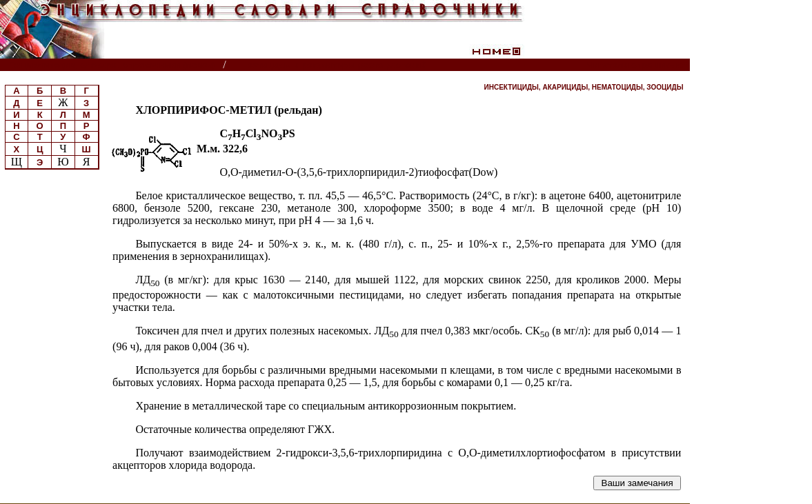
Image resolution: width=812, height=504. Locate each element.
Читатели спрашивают (637, 65)
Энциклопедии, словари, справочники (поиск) (112, 65)
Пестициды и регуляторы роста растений (334, 65)
